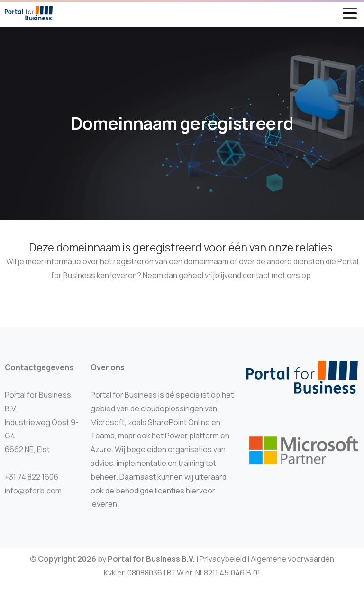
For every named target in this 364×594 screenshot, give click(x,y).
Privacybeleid (223, 563)
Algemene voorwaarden (292, 563)
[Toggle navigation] (350, 13)
